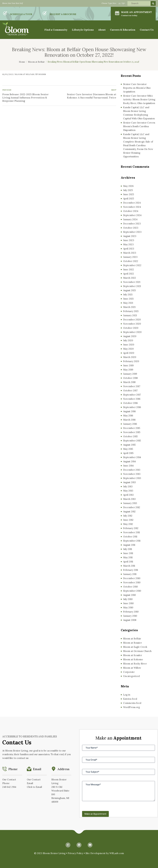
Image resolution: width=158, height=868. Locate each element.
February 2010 (131, 612)
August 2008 (130, 620)
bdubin (42, 74)
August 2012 (129, 512)
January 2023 (130, 257)
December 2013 (132, 470)
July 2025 (128, 190)
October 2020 (131, 328)
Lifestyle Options (83, 30)
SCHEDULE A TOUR (21, 14)
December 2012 (132, 507)
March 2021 (129, 307)
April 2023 (129, 249)
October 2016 (130, 403)
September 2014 (132, 457)
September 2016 (132, 407)
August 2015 (129, 445)
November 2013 (132, 474)
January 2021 (130, 315)
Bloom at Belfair (24, 74)
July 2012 (128, 516)
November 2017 (132, 386)
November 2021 (132, 282)
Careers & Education (123, 30)
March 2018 (129, 382)
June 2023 (129, 240)
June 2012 (128, 520)
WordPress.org (131, 707)
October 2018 (130, 378)
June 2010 (128, 603)
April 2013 (128, 495)
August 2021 (129, 290)
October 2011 (130, 537)
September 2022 (132, 265)
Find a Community (56, 30)
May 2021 (128, 303)
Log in (127, 695)
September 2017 (132, 395)
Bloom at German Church (137, 651)
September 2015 (132, 441)
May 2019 (128, 370)
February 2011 (131, 570)
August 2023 (130, 236)
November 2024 (132, 207)
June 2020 (129, 345)
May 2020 (128, 349)
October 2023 (131, 228)
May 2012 (128, 524)
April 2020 (129, 353)
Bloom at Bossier (132, 643)
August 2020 (130, 336)
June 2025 (129, 194)
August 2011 (129, 545)
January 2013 (130, 503)
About (102, 30)
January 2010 (130, 616)
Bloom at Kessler (133, 655)
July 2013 (128, 486)
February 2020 (131, 361)
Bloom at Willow (132, 668)
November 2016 (132, 399)
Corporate (129, 672)
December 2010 (132, 578)
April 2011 (128, 562)
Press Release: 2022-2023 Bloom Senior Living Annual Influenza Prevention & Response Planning (25, 98)
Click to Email (34, 787)
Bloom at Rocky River (135, 664)
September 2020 (132, 332)
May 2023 (128, 244)
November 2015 (132, 432)
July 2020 (128, 340)
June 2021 (128, 299)
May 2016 (128, 416)
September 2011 (132, 541)
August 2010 (129, 595)
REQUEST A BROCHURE (63, 14)
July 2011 (128, 549)
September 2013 (132, 478)
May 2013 (128, 491)
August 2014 (129, 461)
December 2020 (132, 320)
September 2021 (132, 286)
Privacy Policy (75, 853)
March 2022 (130, 278)
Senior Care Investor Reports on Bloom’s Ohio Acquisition (137, 88)
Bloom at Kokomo (133, 659)
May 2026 (128, 186)
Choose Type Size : (109, 3)
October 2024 (131, 211)
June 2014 (128, 466)
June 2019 (128, 365)
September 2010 (132, 591)
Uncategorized (131, 676)
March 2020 (130, 357)
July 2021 (128, 295)
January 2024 (130, 219)
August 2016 (129, 411)
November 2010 (132, 582)
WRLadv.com (117, 853)
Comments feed (132, 703)
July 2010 (128, 599)
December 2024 (132, 203)
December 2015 (132, 428)
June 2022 (129, 269)
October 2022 (131, 261)
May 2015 (128, 449)
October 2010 (130, 587)
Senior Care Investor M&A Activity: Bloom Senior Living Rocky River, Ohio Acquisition (139, 99)
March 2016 (129, 420)
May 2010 (128, 607)
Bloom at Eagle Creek (135, 647)
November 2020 (132, 324)
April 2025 (129, 199)
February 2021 (131, 311)
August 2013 (129, 482)
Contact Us (147, 30)
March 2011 (129, 566)
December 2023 (132, 224)
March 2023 (130, 253)
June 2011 (128, 553)
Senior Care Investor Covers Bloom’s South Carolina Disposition (139, 126)
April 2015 (128, 453)
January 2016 (130, 424)
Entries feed (130, 699)
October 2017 (130, 390)
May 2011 (128, 557)
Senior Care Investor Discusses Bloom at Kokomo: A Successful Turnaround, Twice (92, 96)
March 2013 (129, 499)
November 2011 (131, 532)
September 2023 (132, 232)
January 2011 (130, 574)
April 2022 (129, 274)
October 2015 (130, 436)
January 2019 (130, 374)
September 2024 (132, 215)
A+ (124, 3)
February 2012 (131, 528)
